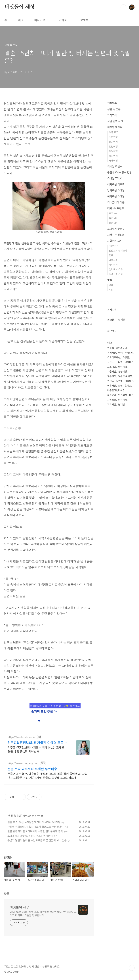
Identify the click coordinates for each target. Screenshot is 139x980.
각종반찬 (113, 246)
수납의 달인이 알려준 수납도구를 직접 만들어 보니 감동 (37, 840)
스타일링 (129, 353)
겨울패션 (129, 381)
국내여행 (113, 160)
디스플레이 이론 (116, 202)
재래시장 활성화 (116, 235)
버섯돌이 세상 (20, 7)
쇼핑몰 (126, 357)
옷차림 (128, 386)
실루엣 (119, 381)
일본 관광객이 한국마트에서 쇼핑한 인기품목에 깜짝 (35, 831)
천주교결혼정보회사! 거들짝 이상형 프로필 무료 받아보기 (37, 742)
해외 (111, 290)
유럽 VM (113, 218)
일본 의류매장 (125, 376)
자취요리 (112, 395)
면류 (111, 255)
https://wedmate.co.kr (21, 737)
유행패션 (112, 353)
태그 (21, 20)
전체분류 (112, 103)
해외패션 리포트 (116, 184)
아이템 (111, 348)
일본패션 (123, 395)
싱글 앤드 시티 (115, 121)
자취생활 (112, 400)
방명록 (84, 20)
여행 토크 (114, 132)
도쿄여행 (112, 367)
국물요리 (113, 260)
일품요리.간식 (116, 274)
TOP (132, 968)
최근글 (111, 320)
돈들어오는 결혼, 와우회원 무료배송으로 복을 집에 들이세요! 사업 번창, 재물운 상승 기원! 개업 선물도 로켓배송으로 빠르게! (47, 776)
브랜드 (111, 381)
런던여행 (113, 146)
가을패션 (112, 371)
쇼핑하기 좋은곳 (116, 229)
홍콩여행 (113, 142)
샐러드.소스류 (116, 269)
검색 (123, 7)
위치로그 (64, 20)
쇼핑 (120, 386)
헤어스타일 (121, 348)
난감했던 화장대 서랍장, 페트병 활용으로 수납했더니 (35, 827)
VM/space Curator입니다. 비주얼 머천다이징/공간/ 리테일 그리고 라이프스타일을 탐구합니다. (43, 913)
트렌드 (111, 362)
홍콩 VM (113, 223)
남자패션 (129, 362)
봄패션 (121, 404)
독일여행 (113, 151)
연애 (120, 353)
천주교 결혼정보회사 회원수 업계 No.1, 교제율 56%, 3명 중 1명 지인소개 (36, 749)
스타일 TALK (114, 178)
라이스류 (113, 265)
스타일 (119, 362)
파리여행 (113, 156)
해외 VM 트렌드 (116, 208)
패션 (131, 395)
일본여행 (113, 137)
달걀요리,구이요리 (118, 250)
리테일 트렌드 (115, 166)
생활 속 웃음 (15, 816)
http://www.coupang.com (23, 763)
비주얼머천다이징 (116, 390)
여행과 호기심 (115, 127)
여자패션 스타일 (116, 196)
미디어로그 (41, 20)
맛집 (110, 280)
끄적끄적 (112, 115)
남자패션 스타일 (116, 190)
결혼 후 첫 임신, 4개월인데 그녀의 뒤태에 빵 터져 (34, 822)
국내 (111, 285)
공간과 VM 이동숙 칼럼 (120, 172)
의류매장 (123, 400)
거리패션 (112, 404)
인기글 (122, 320)
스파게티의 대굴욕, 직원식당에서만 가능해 (30, 836)
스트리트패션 (114, 357)
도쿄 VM (113, 213)
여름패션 (112, 386)
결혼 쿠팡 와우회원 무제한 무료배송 (32, 769)
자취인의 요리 (115, 241)
